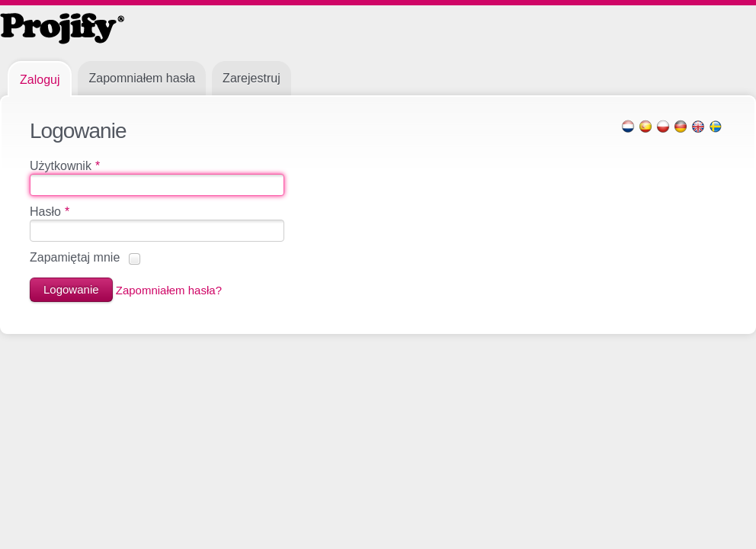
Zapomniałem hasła (142, 78)
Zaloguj (40, 80)
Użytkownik (65, 166)
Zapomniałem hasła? (169, 289)
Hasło (50, 212)
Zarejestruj (251, 78)
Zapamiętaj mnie (75, 257)
